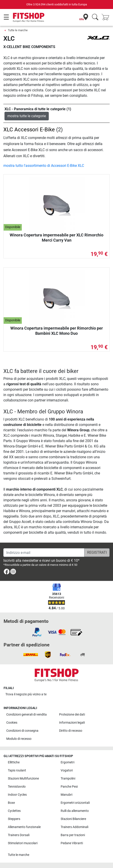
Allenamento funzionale (24, 827)
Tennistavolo (17, 787)
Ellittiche (14, 762)
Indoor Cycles (17, 795)
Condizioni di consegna (22, 731)
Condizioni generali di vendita (27, 715)
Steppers (14, 819)
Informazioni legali (72, 723)
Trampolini (68, 779)
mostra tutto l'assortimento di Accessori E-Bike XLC (44, 166)
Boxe (11, 803)
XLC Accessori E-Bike (29, 130)
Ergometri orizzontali (75, 803)
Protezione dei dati (72, 715)
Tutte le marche (18, 30)
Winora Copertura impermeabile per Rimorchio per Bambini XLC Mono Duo (57, 331)
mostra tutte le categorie (27, 116)
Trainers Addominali (74, 827)
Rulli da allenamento (75, 811)
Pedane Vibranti (72, 843)
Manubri (66, 795)
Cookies (12, 723)
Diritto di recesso (71, 731)
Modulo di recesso (19, 739)
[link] (7, 572)
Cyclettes (14, 811)
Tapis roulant (17, 770)
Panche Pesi (69, 787)
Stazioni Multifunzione (23, 779)
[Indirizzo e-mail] (44, 553)
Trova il (26, 694)
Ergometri (68, 762)
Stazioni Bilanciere (73, 819)
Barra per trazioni (73, 835)
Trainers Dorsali (19, 835)
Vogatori (67, 770)
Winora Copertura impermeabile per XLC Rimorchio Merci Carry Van (56, 237)
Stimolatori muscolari (23, 843)
